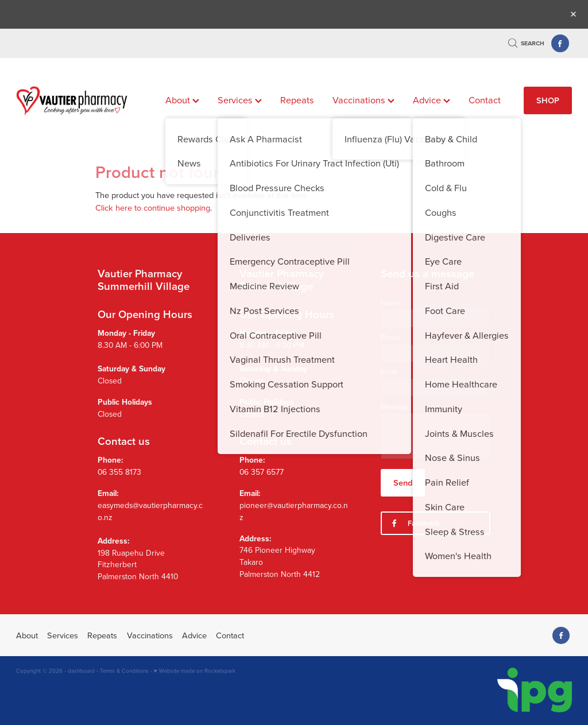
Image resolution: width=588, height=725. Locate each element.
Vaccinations (363, 100)
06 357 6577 (262, 472)
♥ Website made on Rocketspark (195, 670)
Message (395, 407)
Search (527, 43)
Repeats (297, 100)
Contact (485, 100)
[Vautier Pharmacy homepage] (72, 100)
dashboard (81, 670)
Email (389, 372)
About (182, 100)
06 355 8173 (119, 472)
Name (390, 303)
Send (403, 482)
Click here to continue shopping (153, 208)
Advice (432, 100)
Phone (391, 338)
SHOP (548, 100)
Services (240, 100)
